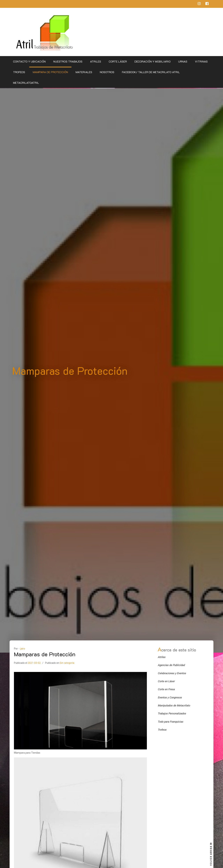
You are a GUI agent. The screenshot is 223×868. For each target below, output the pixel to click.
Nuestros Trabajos (68, 61)
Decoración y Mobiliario (153, 61)
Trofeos (19, 72)
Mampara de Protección (50, 72)
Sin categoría (67, 662)
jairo (23, 648)
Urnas (183, 61)
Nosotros (107, 72)
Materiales (84, 72)
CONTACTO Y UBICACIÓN (29, 61)
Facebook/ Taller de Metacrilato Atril (151, 72)
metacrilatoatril (26, 83)
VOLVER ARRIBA (211, 854)
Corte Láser (118, 61)
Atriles (96, 61)
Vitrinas (201, 61)
